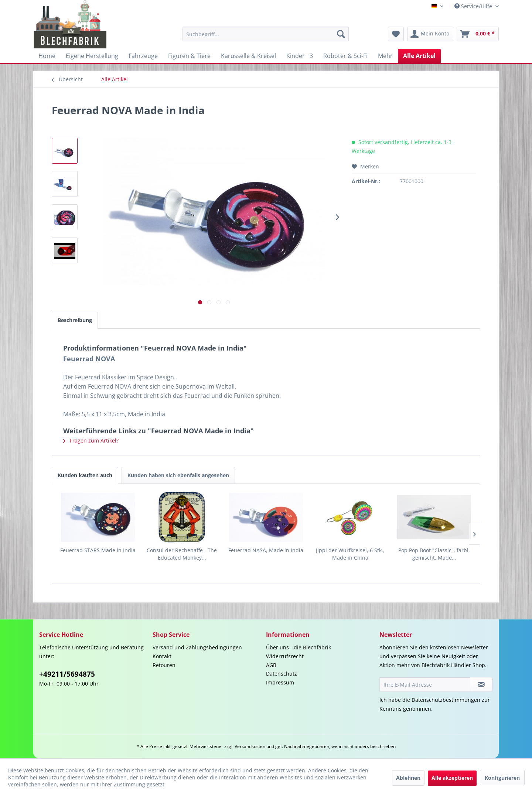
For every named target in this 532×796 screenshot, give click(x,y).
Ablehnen (408, 778)
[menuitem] (266, 34)
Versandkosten (250, 746)
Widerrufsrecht (285, 656)
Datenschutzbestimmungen (446, 700)
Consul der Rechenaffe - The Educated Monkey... (182, 554)
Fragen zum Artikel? (91, 440)
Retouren (164, 665)
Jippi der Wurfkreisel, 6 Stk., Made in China (350, 554)
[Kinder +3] (300, 56)
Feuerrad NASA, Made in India (266, 550)
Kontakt (162, 656)
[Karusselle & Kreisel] (248, 56)
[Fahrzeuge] (143, 56)
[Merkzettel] (396, 34)
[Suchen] (341, 34)
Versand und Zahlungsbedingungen (197, 647)
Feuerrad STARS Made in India (98, 550)
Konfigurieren (502, 778)
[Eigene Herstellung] (92, 56)
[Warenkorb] (478, 34)
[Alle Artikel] (419, 56)
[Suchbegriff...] (266, 34)
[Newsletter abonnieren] (481, 684)
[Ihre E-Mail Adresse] (425, 684)
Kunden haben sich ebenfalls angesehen (178, 475)
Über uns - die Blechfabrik (299, 647)
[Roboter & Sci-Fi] (345, 56)
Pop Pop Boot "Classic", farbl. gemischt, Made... (434, 554)
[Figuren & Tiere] (189, 56)
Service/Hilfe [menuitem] (474, 6)
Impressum (280, 682)
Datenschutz (282, 674)
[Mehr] (385, 56)
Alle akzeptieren (452, 778)
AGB (271, 665)
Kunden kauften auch (85, 475)
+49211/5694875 (67, 674)
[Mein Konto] (430, 34)
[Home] (47, 56)
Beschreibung (75, 320)
